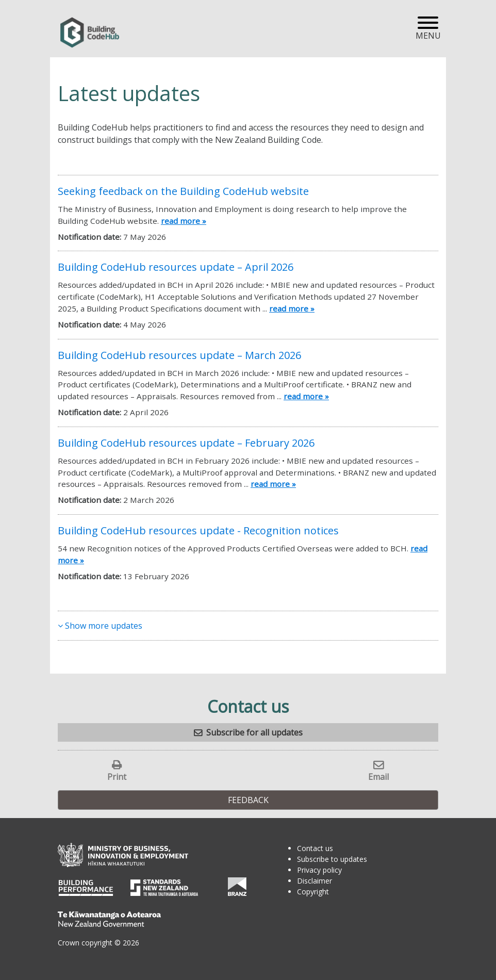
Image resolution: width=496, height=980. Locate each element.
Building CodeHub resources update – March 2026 (179, 355)
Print (117, 777)
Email (378, 777)
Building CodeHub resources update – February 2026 (186, 443)
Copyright (313, 892)
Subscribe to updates (332, 859)
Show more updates (100, 626)
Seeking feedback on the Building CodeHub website (183, 191)
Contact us (315, 848)
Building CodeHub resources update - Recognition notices (198, 530)
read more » (184, 221)
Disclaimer (315, 881)
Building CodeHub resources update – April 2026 (176, 267)
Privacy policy (319, 870)
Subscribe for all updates (254, 732)
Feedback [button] (248, 800)
